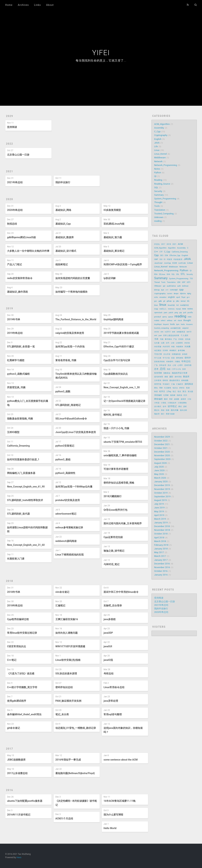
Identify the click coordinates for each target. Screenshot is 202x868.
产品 (175, 339)
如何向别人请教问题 (67, 633)
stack (180, 321)
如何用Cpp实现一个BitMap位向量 (74, 487)
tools (172, 324)
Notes (157, 169)
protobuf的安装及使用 (68, 500)
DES (162, 256)
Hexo (19, 857)
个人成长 (185, 336)
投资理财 (158, 373)
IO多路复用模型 (112, 210)
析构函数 (185, 380)
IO (165, 259)
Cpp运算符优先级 (113, 537)
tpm (178, 324)
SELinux (162, 274)
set (175, 321)
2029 (10, 116)
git (164, 301)
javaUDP (108, 633)
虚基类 (183, 399)
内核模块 (180, 347)
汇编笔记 (60, 606)
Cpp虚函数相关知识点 (116, 374)
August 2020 (160, 463)
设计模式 (158, 407)
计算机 (164, 403)
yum (160, 336)
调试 (180, 407)
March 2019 (160, 519)
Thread (157, 282)
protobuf (158, 317)
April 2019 (159, 515)
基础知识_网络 (63, 210)
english (171, 297)
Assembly (159, 128)
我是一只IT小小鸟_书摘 (116, 428)
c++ (167, 290)
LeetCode (182, 263)
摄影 (171, 377)
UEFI (189, 282)
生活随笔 (168, 388)
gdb (160, 301)
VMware (158, 286)
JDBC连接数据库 (16, 760)
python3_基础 (63, 459)
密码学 (188, 358)
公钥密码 (179, 343)
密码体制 (180, 358)
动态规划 (158, 350)
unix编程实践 (176, 328)
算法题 (190, 392)
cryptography (160, 294)
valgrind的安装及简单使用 (70, 333)
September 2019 (162, 497)
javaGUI (108, 646)
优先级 (188, 339)
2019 (10, 308)
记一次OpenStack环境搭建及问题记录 (124, 401)
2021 (10, 171)
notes (190, 309)
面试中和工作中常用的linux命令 (121, 592)
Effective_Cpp (175, 256)
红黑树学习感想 (16, 360)
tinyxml (166, 324)
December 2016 (162, 564)
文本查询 (158, 380)
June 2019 (159, 508)
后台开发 (167, 354)
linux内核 (171, 305)
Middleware (160, 158)
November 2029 (162, 437)
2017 (10, 749)
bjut (163, 290)
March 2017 (160, 556)
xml (156, 336)
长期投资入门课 (16, 559)
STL (183, 274)
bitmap (157, 290)
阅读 (163, 410)
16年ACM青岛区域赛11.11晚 (120, 801)
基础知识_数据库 (65, 237)
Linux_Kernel (160, 154)
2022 (10, 144)
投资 (184, 369)
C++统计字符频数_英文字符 (22, 687)
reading (158, 221)
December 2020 (162, 452)
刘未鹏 (187, 347)
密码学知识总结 (64, 687)
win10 (189, 332)
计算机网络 (182, 403)
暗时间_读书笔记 (113, 415)
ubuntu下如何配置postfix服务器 (25, 801)
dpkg (189, 294)
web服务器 (181, 332)
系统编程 (158, 395)
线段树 (173, 395)
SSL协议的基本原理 (66, 674)
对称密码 (170, 362)
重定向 (157, 410)
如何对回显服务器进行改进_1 (23, 459)
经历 (185, 395)
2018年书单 (14, 592)
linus (156, 305)
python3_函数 (63, 391)
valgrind (185, 328)
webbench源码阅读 (66, 541)
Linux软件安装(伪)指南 (68, 660)
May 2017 (159, 552)
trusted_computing (162, 328)
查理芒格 (158, 384)
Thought (158, 202)
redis (190, 317)
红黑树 (166, 395)
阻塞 (168, 410)
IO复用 (170, 259)
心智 (174, 365)
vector (157, 332)
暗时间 (165, 380)
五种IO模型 (13, 432)
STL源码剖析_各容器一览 (21, 347)
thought (187, 320)
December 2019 (162, 485)
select (163, 321)
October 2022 (161, 441)
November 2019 (162, 489)
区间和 (165, 350)
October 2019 (161, 493)
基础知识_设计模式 (66, 251)
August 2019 (160, 500)
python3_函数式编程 (18, 374)
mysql (178, 309)
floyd (183, 297)
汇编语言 (180, 384)
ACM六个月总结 (64, 818)
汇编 (173, 384)
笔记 (174, 392)
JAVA (157, 143)
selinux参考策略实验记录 (69, 527)
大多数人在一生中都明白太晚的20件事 (28, 251)
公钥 (173, 343)
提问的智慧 (159, 377)
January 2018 (161, 549)
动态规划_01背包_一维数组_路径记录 (76, 728)
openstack (158, 313)
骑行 (163, 414)
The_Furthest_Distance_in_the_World (76, 319)
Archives (23, 5)
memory (171, 309)
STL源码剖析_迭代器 (18, 514)
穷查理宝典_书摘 (16, 387)
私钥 (188, 388)
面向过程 (183, 410)
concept (174, 290)
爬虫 (156, 388)
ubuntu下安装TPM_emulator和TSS (123, 442)
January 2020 (161, 482)
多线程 (185, 354)
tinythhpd (158, 324)
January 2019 (161, 523)
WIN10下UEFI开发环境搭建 (70, 646)
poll (185, 313)
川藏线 (177, 362)
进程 (185, 407)
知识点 (175, 388)
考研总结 (108, 674)
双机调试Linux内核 (114, 224)
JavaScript (158, 263)
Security (158, 191)
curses (170, 294)
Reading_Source (162, 184)
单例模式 (173, 350)
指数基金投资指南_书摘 (20, 419)
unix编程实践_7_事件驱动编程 (120, 455)
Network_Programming (166, 165)
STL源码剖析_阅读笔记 (68, 405)
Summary (159, 195)
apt (164, 286)
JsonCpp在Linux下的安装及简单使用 (76, 432)
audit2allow (171, 286)
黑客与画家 (170, 414)
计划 (189, 399)
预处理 (157, 414)
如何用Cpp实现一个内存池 (70, 347)
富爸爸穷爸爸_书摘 (66, 360)
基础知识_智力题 (113, 237)
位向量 (157, 343)
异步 (169, 365)
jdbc (178, 301)
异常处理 (163, 365)
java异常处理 (111, 701)
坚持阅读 (12, 127)
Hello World (110, 828)
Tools (157, 206)
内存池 (187, 343)
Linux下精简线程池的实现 (70, 555)
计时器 (157, 403)
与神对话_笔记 (111, 564)
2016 (10, 790)
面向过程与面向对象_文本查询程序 (123, 523)
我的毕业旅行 (63, 182)
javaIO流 (108, 660)
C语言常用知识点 (16, 646)
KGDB (175, 263)
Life (156, 146)
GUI (161, 259)
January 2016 (161, 575)
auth (179, 286)
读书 (164, 407)
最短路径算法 (175, 380)
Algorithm (172, 248)
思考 (156, 369)
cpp (181, 290)
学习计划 (166, 358)
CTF (161, 252)
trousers (190, 324)
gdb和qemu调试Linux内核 (21, 237)
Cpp (156, 255)
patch (171, 313)
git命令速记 (13, 728)
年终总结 (186, 361)
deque (176, 294)
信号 (168, 343)
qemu (165, 317)
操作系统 (178, 377)
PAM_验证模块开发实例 (68, 701)
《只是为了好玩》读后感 (21, 674)
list (178, 305)
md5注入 (163, 309)
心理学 (180, 365)
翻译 (166, 399)
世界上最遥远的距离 (171, 336)
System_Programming (165, 199)
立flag (169, 392)
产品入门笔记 (14, 264)
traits (183, 324)
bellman (185, 286)
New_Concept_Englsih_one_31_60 (26, 545)
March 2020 (160, 478)
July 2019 (159, 504)
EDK (166, 256)
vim (162, 332)
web (173, 332)
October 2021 (161, 448)
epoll (178, 297)
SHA (168, 274)
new (184, 309)
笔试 (179, 392)
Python (158, 173)
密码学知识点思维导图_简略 (119, 483)
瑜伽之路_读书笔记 (114, 551)
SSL (178, 274)
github (169, 301)
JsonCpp (167, 263)
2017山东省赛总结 (17, 773)
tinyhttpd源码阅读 (113, 319)
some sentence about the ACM (121, 760)
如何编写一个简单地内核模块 (71, 292)
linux (163, 305)
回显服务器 (176, 354)
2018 (10, 581)
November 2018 (162, 530)
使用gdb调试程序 (17, 701)
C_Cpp (157, 132)
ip (174, 301)
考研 (171, 399)
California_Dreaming (18, 446)
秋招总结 (12, 224)
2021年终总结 (15, 182)
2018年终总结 (15, 606)
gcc (156, 301)
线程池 (179, 395)
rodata (157, 321)
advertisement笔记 (66, 514)
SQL (156, 188)
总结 (163, 369)
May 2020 (159, 474)
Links (37, 5)
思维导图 (188, 365)
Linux (157, 150)
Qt (155, 176)
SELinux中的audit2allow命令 (71, 419)
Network (158, 161)
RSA (156, 274)
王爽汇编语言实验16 (67, 619)
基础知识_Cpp (63, 224)
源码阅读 (189, 384)
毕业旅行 (166, 384)
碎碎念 (182, 388)
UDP (184, 282)
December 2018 (162, 526)
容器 (173, 358)
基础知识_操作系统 (17, 292)
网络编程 (158, 399)
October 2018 (161, 534)
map (156, 309)
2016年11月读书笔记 (19, 815)
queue (171, 317)
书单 (156, 339)
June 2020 (159, 470)
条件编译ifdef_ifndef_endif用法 (24, 714)
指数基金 (167, 373)
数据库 (186, 377)
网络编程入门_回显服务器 (21, 473)
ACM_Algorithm (162, 124)
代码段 (181, 339)
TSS (191, 279)
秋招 (156, 392)
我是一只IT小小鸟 (174, 369)
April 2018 (159, 538)
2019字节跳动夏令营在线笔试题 (121, 333)
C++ (156, 252)
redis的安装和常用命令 (20, 278)
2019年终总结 (15, 333)
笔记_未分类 (62, 714)
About (50, 5)
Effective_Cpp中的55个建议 (119, 347)
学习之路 (158, 358)
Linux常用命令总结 (114, 687)
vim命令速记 (62, 592)
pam (165, 313)
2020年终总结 (15, 210)
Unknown (159, 217)
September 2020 (162, 459)
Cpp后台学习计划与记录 (117, 360)
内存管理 (166, 347)
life (188, 301)
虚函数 (177, 399)
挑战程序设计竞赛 (180, 373)
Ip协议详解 (110, 278)
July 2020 (159, 467)
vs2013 (168, 332)
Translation (160, 210)
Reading (158, 180)
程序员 (162, 392)
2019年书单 (14, 319)
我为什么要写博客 (113, 815)
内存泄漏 (158, 347)
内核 (173, 347)
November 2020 (162, 455)
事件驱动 (168, 339)
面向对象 (175, 410)
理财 (161, 388)
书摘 (162, 339)
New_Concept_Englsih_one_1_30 (122, 387)
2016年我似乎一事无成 (68, 760)
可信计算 (158, 354)
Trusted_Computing (164, 214)
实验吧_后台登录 (113, 606)
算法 (184, 392)
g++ (188, 297)
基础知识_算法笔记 (114, 251)
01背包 (157, 244)
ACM (180, 244)
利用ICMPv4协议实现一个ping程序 (123, 264)
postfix (190, 313)
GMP (156, 259)
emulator (163, 297)
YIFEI (101, 53)
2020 (10, 199)
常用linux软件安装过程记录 (22, 633)
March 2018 (160, 541)
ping (176, 313)
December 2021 (162, 444)
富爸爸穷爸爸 (159, 362)
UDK (179, 282)
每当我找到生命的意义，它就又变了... (101, 61)
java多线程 (110, 619)
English (158, 139)
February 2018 (161, 545)
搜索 (166, 377)
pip (181, 313)
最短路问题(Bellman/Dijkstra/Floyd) (75, 773)
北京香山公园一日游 (18, 155)
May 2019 (159, 512)
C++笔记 (12, 660)
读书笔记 (172, 406)
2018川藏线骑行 (113, 496)
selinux (170, 321)
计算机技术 (172, 403)
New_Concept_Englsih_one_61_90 (26, 487)
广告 (156, 365)
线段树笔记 (62, 264)
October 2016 (161, 571)
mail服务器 (184, 305)
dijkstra (183, 294)
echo (156, 297)
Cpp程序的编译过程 (18, 619)
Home (9, 5)
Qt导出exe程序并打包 (115, 510)
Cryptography (161, 135)
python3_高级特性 (65, 473)
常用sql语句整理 (113, 714)
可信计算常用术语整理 (116, 469)
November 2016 (162, 567)
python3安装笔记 (65, 446)
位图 (163, 343)
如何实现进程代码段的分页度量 (73, 278)
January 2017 (161, 560)
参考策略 (181, 350)
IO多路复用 (178, 259)
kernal (183, 301)
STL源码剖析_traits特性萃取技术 (25, 500)
